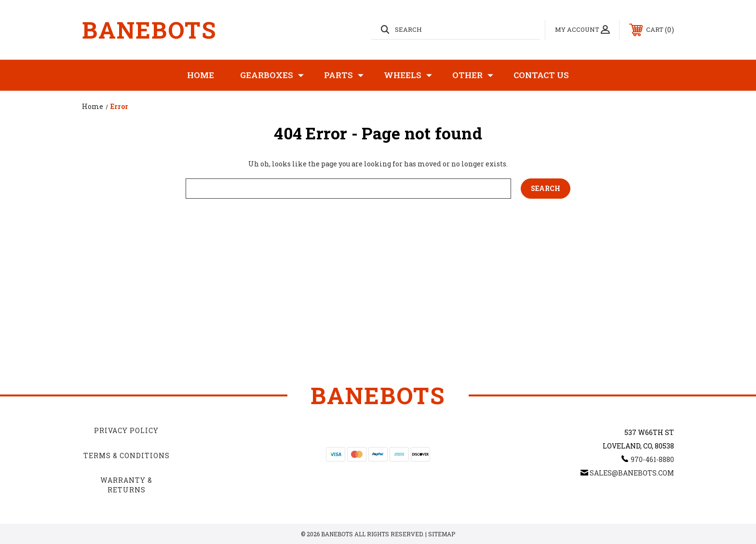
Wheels (408, 75)
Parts (344, 75)
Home (201, 75)
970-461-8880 (652, 459)
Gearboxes (272, 75)
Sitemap (442, 534)
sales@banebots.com (632, 473)
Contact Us (541, 75)
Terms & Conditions (127, 456)
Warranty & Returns (126, 485)
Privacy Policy (126, 430)
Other (473, 75)
